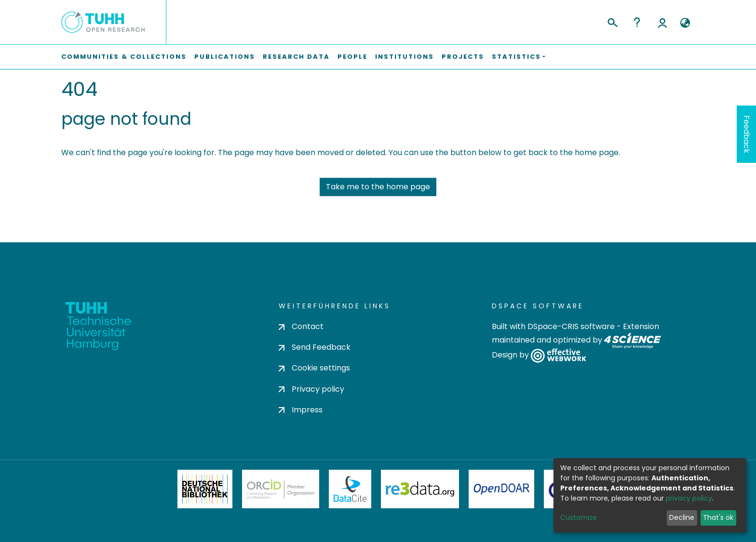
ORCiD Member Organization (281, 489)
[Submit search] (612, 21)
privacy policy (689, 498)
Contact (301, 326)
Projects (463, 57)
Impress (301, 410)
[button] (685, 23)
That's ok (718, 517)
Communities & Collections (124, 57)
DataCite (350, 489)
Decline (682, 517)
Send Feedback (315, 347)
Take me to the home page (378, 187)
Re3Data (420, 489)
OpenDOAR (501, 489)
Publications (225, 57)
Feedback (747, 134)
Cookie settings (314, 368)
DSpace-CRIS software (571, 326)
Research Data (296, 57)
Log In (662, 22)
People (352, 57)
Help (637, 22)
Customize (579, 517)
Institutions (405, 57)
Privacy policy (311, 389)
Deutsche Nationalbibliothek (205, 489)
